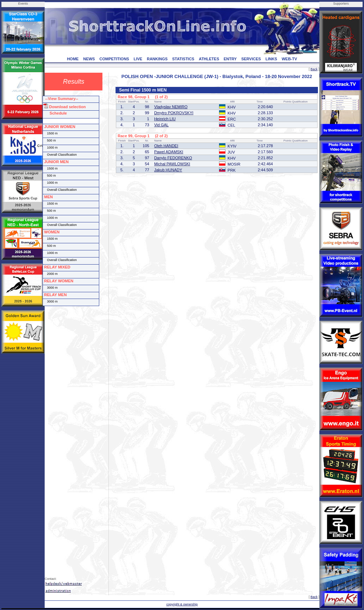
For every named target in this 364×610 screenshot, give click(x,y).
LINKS (271, 59)
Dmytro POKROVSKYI (174, 113)
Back (314, 69)
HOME (73, 59)
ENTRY (230, 59)
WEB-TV (289, 59)
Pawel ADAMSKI (169, 152)
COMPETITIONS (114, 59)
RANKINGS (157, 59)
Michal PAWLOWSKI (172, 164)
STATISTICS (183, 59)
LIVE (138, 59)
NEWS (89, 59)
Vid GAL (161, 125)
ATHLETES (209, 59)
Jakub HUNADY (168, 170)
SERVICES (251, 59)
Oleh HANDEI (166, 146)
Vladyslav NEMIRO (171, 107)
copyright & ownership (182, 604)
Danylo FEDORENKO (173, 158)
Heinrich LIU (165, 119)
